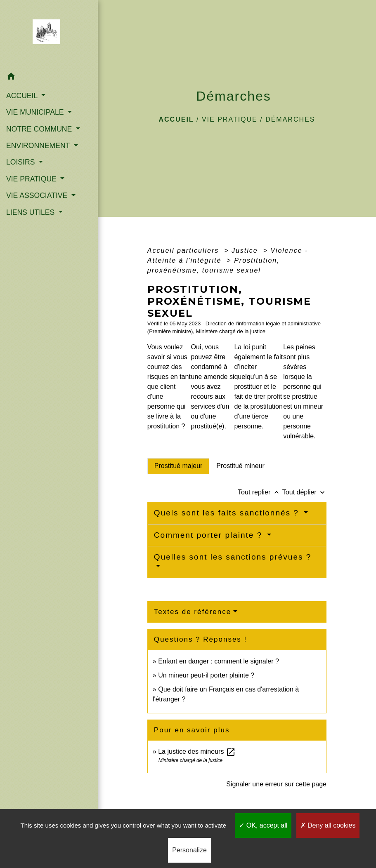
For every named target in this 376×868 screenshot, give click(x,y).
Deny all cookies (328, 825)
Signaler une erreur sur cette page (276, 784)
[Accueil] (49, 34)
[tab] (179, 466)
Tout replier (260, 492)
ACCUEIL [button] (23, 96)
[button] (49, 78)
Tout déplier (304, 492)
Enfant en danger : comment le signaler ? (219, 661)
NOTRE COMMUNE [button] (40, 129)
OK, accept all (263, 825)
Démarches (290, 119)
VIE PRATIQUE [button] (32, 179)
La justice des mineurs (197, 752)
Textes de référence (193, 612)
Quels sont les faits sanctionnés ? (228, 513)
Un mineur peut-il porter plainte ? (206, 675)
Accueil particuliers (184, 251)
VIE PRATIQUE (230, 119)
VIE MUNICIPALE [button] (36, 112)
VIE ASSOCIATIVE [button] (38, 195)
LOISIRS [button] (21, 162)
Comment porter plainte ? (210, 535)
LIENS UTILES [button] (31, 212)
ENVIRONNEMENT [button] (39, 146)
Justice (246, 251)
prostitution (163, 426)
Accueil (176, 119)
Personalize (189, 850)
